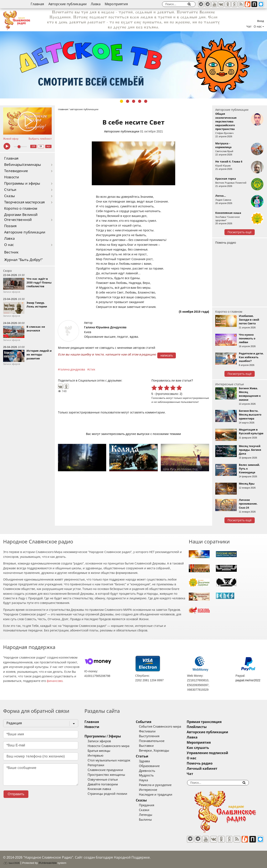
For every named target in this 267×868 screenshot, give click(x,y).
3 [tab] (134, 101)
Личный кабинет (213, 769)
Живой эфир (11, 139)
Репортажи (96, 765)
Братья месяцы (99, 751)
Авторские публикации (68, 4)
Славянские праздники (105, 770)
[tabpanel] (133, 65)
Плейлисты (208, 727)
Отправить (16, 794)
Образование (155, 766)
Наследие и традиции (161, 795)
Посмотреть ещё (240, 232)
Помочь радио (226, 243)
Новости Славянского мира (108, 746)
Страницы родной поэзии (107, 794)
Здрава (150, 761)
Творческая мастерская (24, 202)
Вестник (11, 252)
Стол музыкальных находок (109, 760)
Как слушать (209, 748)
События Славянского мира (166, 727)
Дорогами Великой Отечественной (21, 217)
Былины (151, 820)
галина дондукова (72, 369)
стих (92, 369)
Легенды (151, 815)
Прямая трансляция (216, 722)
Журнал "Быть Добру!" (23, 260)
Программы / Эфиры (103, 736)
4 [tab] (140, 101)
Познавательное (157, 741)
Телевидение (16, 171)
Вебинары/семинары (23, 165)
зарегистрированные (196, 398)
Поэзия (10, 226)
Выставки (152, 746)
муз (48, 146)
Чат (249, 26)
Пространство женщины (106, 775)
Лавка (96, 4)
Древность (153, 771)
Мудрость (152, 775)
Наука (149, 780)
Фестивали (153, 731)
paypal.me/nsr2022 (248, 680)
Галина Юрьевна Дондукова (105, 327)
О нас (9, 245)
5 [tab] (146, 101)
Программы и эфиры (22, 183)
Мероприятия (116, 4)
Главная (37, 4)
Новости (12, 177)
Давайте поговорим (103, 784)
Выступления (155, 736)
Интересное (154, 790)
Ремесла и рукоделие (161, 785)
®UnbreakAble (48, 860)
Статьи (10, 190)
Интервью (95, 756)
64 (41, 146)
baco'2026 (11, 860)
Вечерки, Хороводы (160, 751)
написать (167, 355)
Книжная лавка (99, 789)
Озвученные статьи (103, 780)
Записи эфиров (99, 741)
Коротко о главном (21, 208)
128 (33, 146)
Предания (152, 805)
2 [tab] (128, 101)
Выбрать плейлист (40, 139)
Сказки (150, 810)
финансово (55, 681)
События (149, 722)
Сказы (9, 196)
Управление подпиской (219, 753)
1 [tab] (122, 101)
